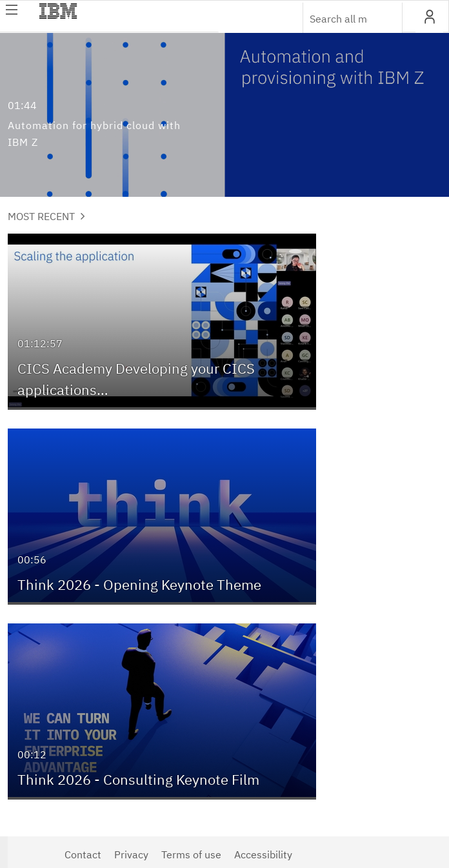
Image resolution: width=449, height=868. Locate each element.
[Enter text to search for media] (339, 19)
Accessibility (263, 854)
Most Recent (46, 216)
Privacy (131, 854)
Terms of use (191, 854)
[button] (429, 17)
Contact (83, 854)
